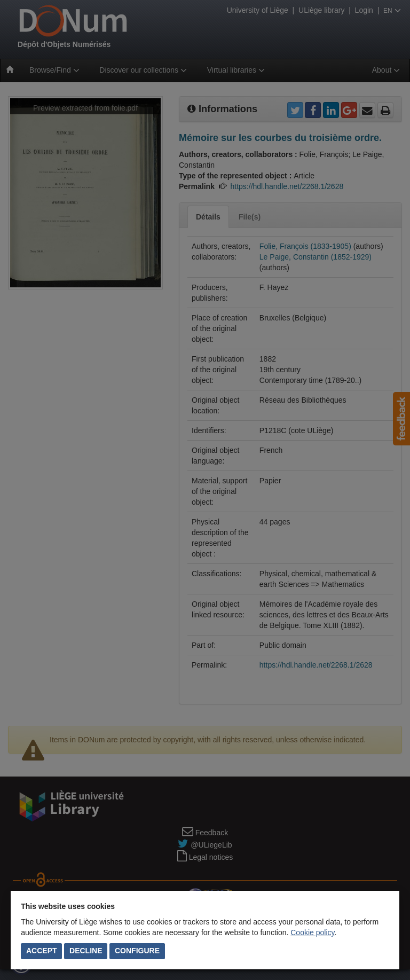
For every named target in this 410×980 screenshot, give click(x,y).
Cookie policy (312, 932)
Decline (86, 951)
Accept (42, 951)
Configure (137, 951)
